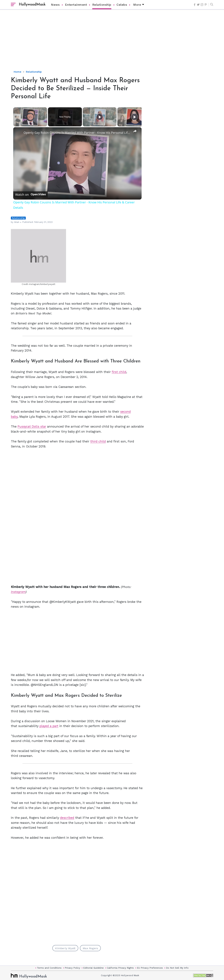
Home (17, 72)
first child (119, 372)
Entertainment (76, 5)
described (67, 818)
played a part (49, 726)
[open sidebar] (13, 5)
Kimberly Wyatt (65, 948)
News (55, 5)
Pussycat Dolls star (32, 426)
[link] (19, 133)
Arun (17, 222)
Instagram (18, 592)
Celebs (122, 5)
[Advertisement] (112, 43)
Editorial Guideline (93, 968)
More (137, 5)
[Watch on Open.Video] (31, 195)
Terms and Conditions (49, 968)
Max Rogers (90, 948)
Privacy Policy (72, 968)
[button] (211, 5)
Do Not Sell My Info (177, 968)
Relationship (102, 5)
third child (98, 441)
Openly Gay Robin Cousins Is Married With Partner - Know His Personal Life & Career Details (77, 133)
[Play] (100, 117)
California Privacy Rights (120, 968)
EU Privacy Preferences (150, 968)
